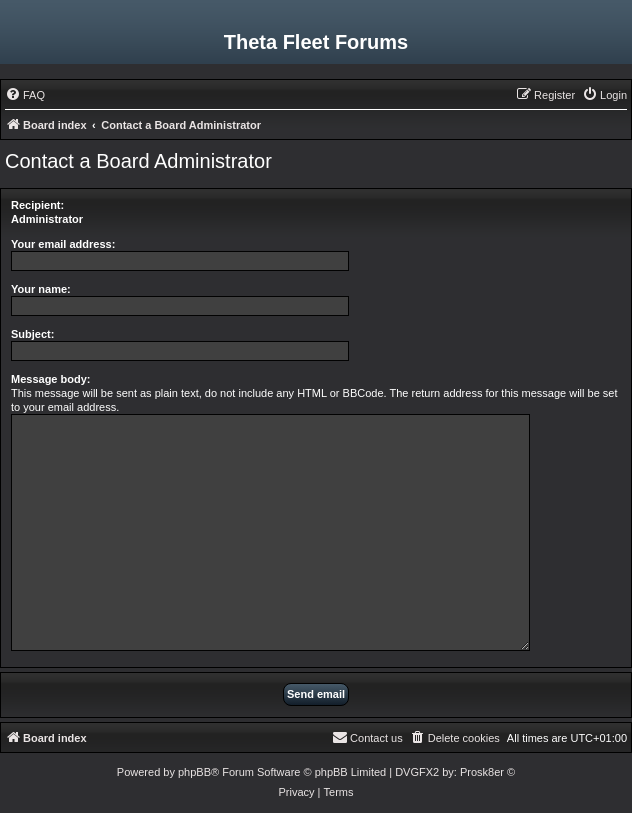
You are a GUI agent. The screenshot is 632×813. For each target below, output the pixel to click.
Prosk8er (482, 772)
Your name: (41, 289)
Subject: (32, 334)
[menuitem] (25, 95)
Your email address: (63, 244)
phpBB (194, 772)
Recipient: (37, 205)
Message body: (50, 379)
